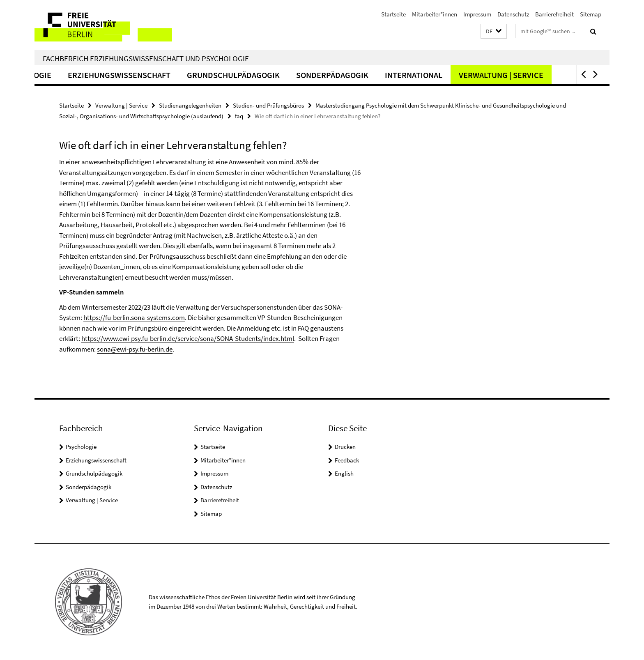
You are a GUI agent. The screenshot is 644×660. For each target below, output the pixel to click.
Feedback (347, 460)
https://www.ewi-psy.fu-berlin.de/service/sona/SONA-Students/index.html (188, 338)
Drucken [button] (345, 447)
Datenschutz (513, 14)
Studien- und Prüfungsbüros (268, 105)
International (435, 75)
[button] (494, 31)
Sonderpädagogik (354, 75)
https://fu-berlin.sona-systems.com (134, 317)
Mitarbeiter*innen (435, 14)
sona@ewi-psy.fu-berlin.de (135, 349)
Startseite (393, 14)
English (344, 473)
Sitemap (591, 14)
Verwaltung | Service (522, 75)
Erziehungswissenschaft (140, 75)
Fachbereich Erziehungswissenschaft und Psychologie (146, 58)
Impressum (477, 14)
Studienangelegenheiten (190, 105)
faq (239, 116)
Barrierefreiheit (554, 14)
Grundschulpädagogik (255, 75)
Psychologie (47, 75)
